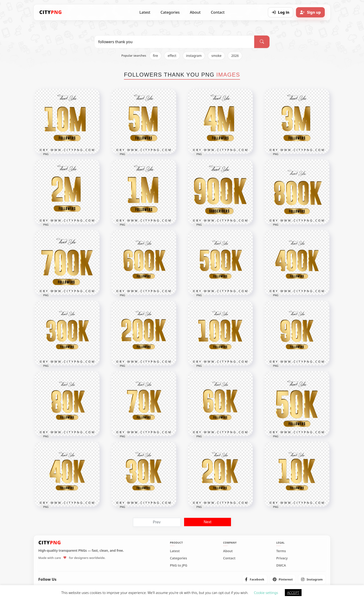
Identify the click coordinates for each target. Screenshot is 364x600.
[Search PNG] (174, 42)
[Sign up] (310, 12)
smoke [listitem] (216, 56)
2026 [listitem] (235, 56)
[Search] (262, 42)
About (195, 12)
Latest (145, 12)
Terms (281, 551)
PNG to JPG (179, 565)
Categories (170, 12)
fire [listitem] (156, 56)
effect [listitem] (172, 56)
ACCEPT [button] (293, 593)
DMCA (281, 565)
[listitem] (255, 579)
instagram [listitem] (194, 56)
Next (208, 522)
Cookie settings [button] (266, 593)
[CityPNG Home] (51, 12)
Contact (218, 12)
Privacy (282, 558)
